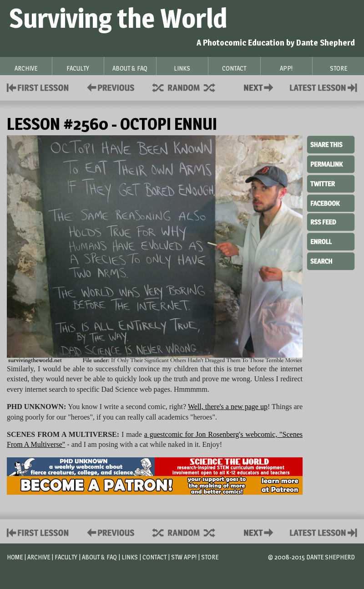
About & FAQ (99, 557)
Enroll (331, 241)
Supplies (190, 87)
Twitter (331, 183)
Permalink (331, 164)
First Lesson (38, 87)
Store (210, 557)
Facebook (331, 202)
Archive (39, 557)
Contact (260, 87)
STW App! (184, 557)
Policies (109, 87)
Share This (331, 145)
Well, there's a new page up (228, 407)
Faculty (66, 557)
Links (130, 557)
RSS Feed (331, 221)
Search (331, 260)
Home (15, 557)
